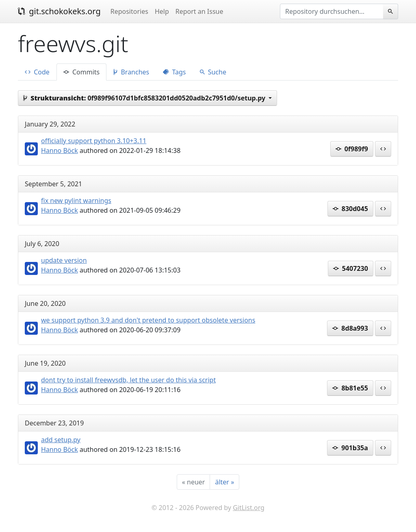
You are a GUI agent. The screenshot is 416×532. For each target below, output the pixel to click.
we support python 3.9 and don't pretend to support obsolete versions (148, 320)
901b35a (350, 448)
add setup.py (61, 440)
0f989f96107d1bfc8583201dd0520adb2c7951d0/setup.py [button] (145, 98)
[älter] (224, 482)
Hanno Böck (60, 150)
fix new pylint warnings (76, 201)
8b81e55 (350, 388)
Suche (213, 72)
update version (64, 260)
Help (162, 11)
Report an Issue (199, 11)
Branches (131, 72)
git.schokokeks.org (59, 11)
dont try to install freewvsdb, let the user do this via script (128, 380)
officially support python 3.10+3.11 (94, 141)
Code (37, 72)
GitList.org (249, 508)
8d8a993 (350, 328)
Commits (81, 72)
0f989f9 (352, 149)
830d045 (350, 209)
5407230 (351, 268)
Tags (174, 72)
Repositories (129, 11)
